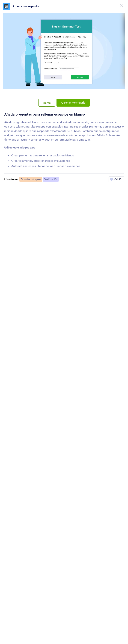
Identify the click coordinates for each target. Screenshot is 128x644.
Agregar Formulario (73, 103)
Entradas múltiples (31, 179)
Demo (47, 103)
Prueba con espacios (26, 6)
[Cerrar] (121, 5)
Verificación (51, 179)
